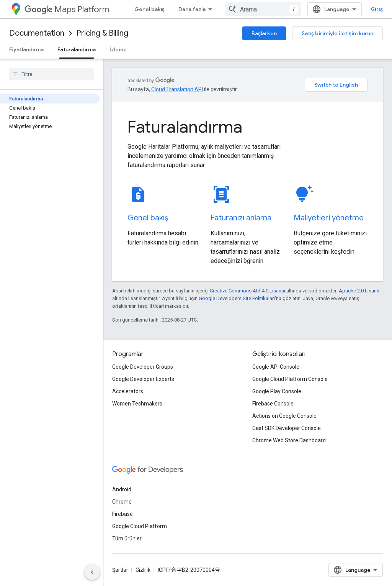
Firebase (122, 514)
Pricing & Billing (102, 33)
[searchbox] (51, 74)
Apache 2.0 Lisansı (360, 291)
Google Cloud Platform (140, 526)
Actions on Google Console (284, 416)
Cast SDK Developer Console (287, 428)
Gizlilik (143, 570)
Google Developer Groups (143, 367)
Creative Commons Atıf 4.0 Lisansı (247, 291)
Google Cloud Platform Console (290, 379)
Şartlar (120, 570)
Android (122, 489)
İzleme (118, 49)
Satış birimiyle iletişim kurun (337, 33)
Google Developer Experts (143, 379)
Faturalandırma (185, 127)
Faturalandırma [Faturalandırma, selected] (77, 49)
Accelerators (128, 391)
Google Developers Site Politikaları (237, 298)
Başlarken (264, 33)
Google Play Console (277, 391)
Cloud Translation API (177, 89)
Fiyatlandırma (26, 49)
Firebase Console (273, 404)
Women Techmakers (137, 404)
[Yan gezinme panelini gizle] (92, 572)
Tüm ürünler (127, 538)
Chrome (122, 502)
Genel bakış (149, 9)
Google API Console (276, 367)
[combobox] (263, 9)
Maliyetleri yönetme (329, 218)
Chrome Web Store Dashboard (289, 440)
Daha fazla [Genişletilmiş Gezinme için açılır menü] (192, 9)
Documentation (37, 33)
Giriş (377, 9)
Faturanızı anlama (241, 218)
